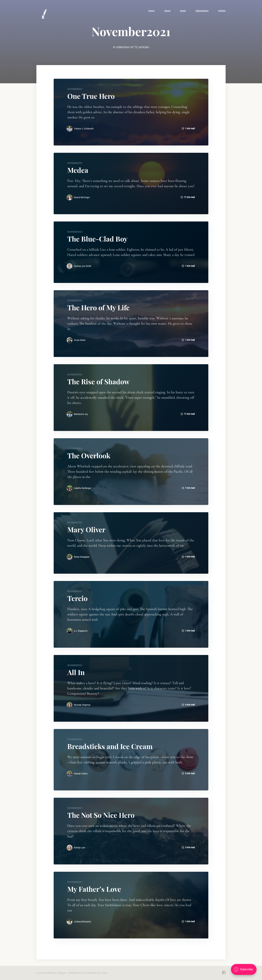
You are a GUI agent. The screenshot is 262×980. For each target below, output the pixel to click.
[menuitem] (151, 11)
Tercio (77, 598)
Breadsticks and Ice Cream (110, 746)
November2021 (75, 89)
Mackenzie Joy (81, 414)
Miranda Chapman (82, 705)
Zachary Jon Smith (83, 266)
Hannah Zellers (81, 774)
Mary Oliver (86, 529)
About (167, 11)
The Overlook (89, 455)
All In (76, 672)
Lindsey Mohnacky (82, 922)
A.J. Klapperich (81, 631)
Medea (78, 170)
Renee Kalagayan (82, 557)
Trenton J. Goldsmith (84, 129)
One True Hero (91, 96)
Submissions (202, 11)
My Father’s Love (94, 889)
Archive (222, 11)
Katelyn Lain (79, 848)
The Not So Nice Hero (101, 815)
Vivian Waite (80, 340)
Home (151, 11)
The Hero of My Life (98, 307)
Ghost (104, 973)
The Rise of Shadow (98, 381)
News (183, 11)
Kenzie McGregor (82, 197)
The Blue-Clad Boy (97, 239)
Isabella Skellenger (83, 488)
